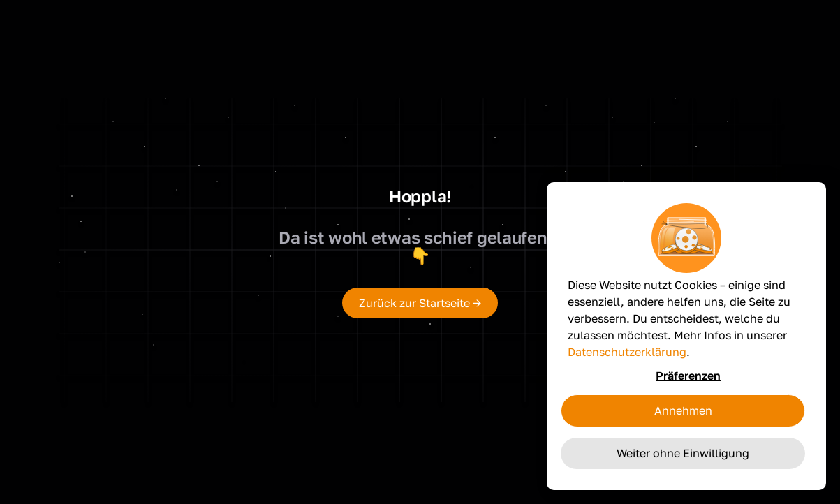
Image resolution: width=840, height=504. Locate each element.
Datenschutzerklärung (627, 352)
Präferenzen (688, 376)
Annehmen (683, 410)
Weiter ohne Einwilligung (683, 453)
